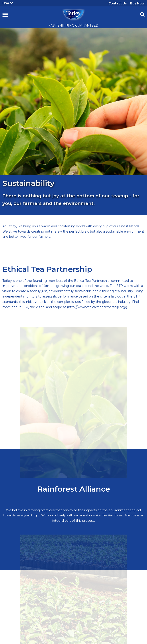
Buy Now (137, 3)
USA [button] (8, 3)
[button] (5, 15)
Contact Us (118, 3)
